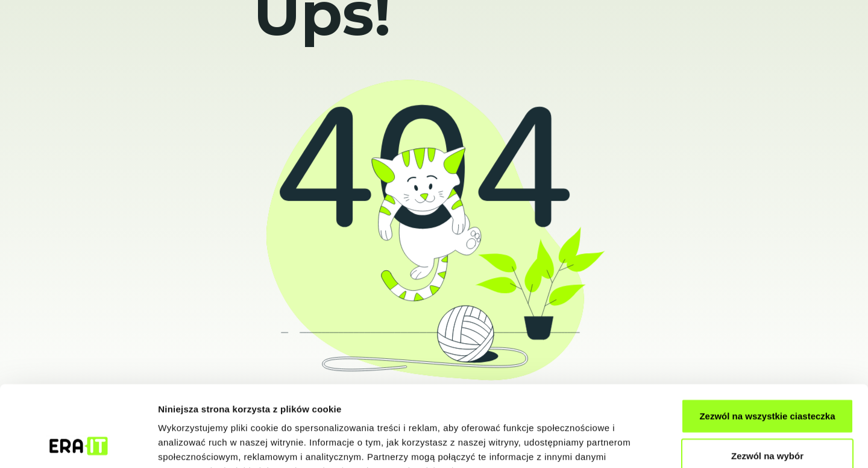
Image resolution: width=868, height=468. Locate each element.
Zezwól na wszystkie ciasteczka (767, 340)
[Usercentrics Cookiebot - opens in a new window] (78, 444)
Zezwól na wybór (767, 380)
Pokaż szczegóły (643, 444)
